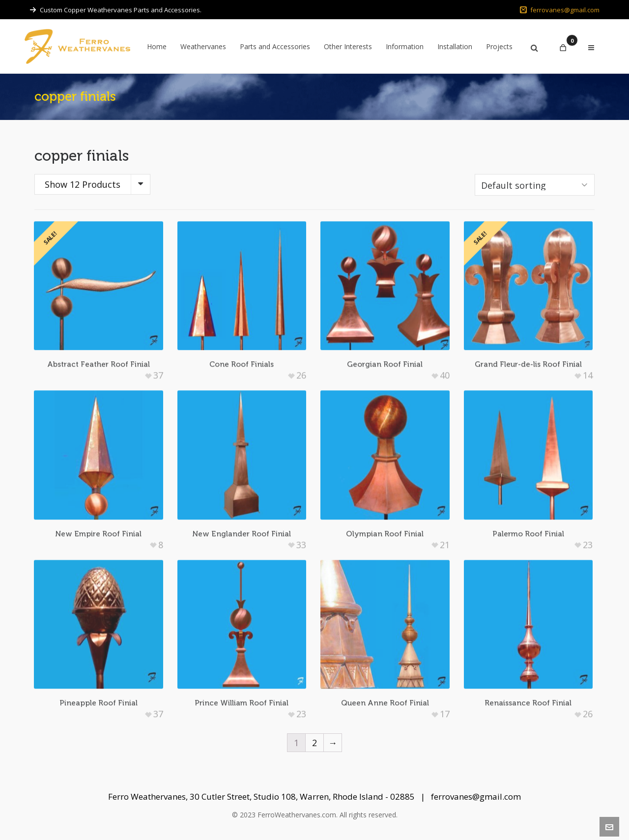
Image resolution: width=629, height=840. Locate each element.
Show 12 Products (83, 184)
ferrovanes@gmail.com (560, 10)
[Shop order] (535, 185)
